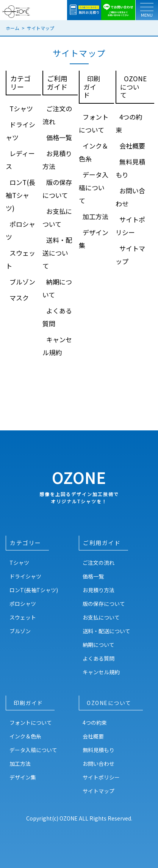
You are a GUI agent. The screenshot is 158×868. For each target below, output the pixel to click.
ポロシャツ (23, 604)
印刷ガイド (92, 87)
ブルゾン (22, 282)
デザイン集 (23, 777)
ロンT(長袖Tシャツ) (20, 195)
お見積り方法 (99, 590)
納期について (99, 645)
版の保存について (104, 604)
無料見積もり (99, 750)
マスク (19, 298)
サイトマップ (99, 791)
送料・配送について (57, 253)
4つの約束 (95, 723)
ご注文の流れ (99, 563)
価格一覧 (59, 137)
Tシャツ (21, 108)
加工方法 (95, 216)
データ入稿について (94, 187)
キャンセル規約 (101, 672)
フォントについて (31, 723)
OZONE (79, 486)
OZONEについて (133, 87)
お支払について (101, 617)
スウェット (23, 617)
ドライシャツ (25, 576)
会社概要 (132, 146)
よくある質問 (99, 658)
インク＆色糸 (25, 736)
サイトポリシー (101, 777)
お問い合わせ (99, 764)
